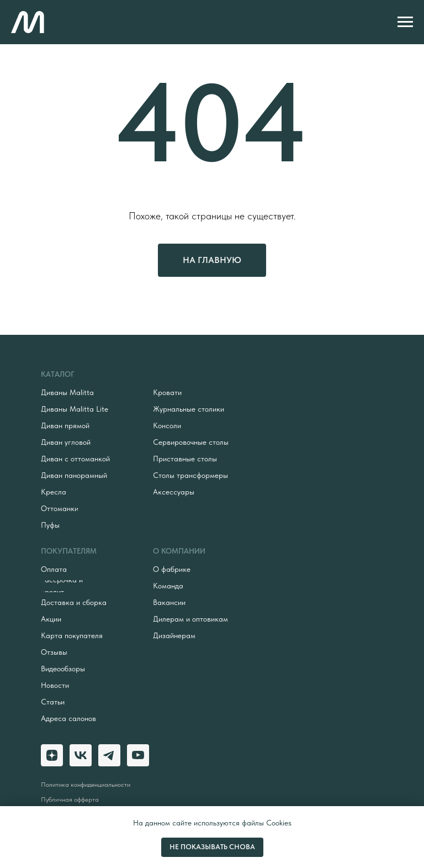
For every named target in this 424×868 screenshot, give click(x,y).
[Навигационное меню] (405, 22)
